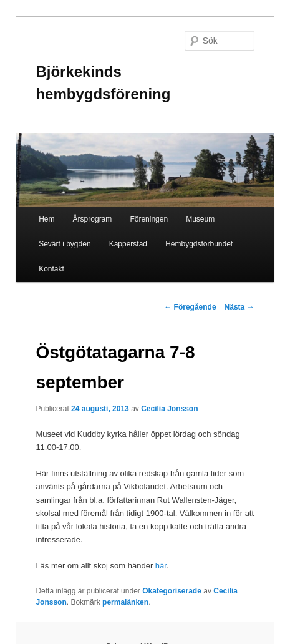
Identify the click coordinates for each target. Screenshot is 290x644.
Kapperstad (128, 244)
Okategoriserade (172, 591)
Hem (46, 219)
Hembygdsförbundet (199, 244)
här (161, 566)
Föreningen (149, 219)
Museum (200, 219)
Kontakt (51, 269)
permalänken (125, 602)
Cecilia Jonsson (169, 409)
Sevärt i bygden (65, 244)
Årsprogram (93, 219)
